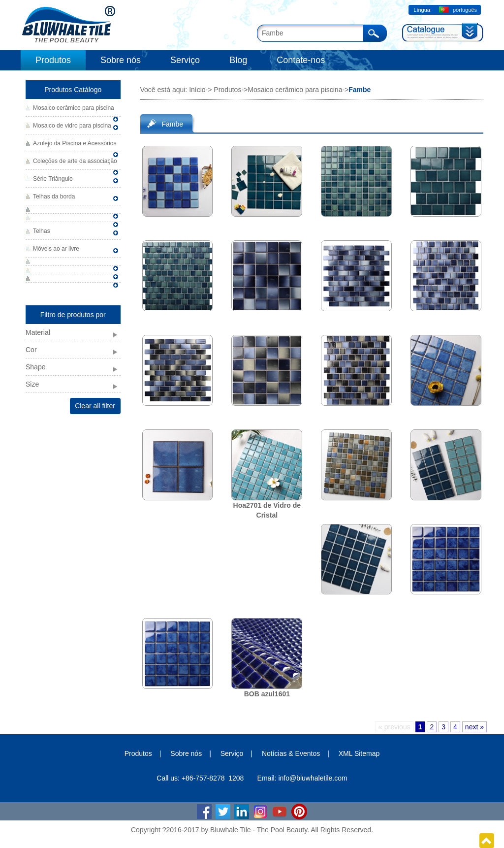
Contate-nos (301, 60)
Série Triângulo (53, 179)
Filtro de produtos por (73, 315)
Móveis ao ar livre (56, 249)
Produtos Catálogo (73, 90)
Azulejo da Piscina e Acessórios (75, 143)
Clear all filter (95, 406)
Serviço (185, 60)
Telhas (42, 231)
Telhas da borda (54, 196)
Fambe (173, 124)
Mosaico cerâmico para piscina (74, 108)
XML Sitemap (359, 753)
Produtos (53, 60)
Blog (238, 60)
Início (197, 90)
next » (474, 727)
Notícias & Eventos (291, 753)
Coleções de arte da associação (75, 161)
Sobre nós (121, 60)
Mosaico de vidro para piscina (72, 126)
